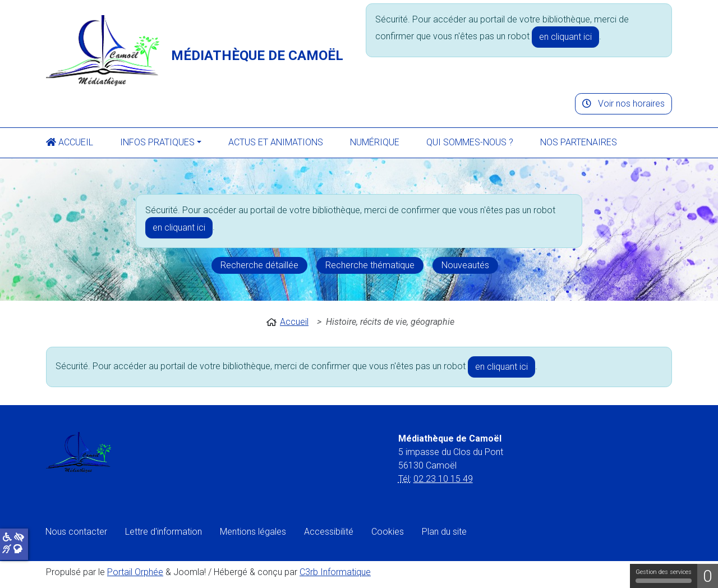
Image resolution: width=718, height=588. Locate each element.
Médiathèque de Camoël (257, 56)
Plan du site (444, 532)
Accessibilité (329, 532)
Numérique (375, 142)
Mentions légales (253, 532)
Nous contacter (76, 532)
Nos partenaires (579, 142)
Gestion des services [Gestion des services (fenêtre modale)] (664, 576)
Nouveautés (465, 265)
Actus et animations (276, 142)
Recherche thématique (370, 265)
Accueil (70, 142)
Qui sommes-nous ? (470, 142)
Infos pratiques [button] (157, 142)
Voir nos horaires (623, 104)
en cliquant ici (565, 37)
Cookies (388, 532)
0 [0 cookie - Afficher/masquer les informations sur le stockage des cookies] (708, 576)
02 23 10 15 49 (443, 479)
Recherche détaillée (259, 265)
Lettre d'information (164, 532)
